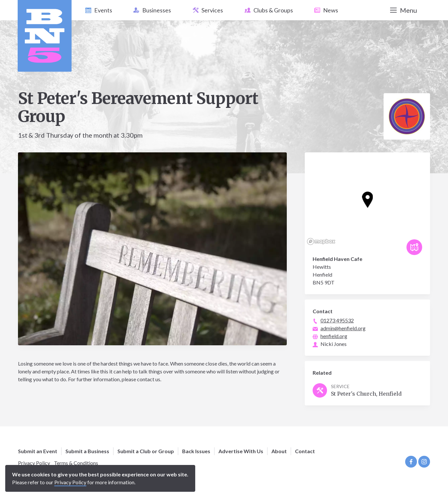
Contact (305, 451)
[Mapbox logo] (321, 241)
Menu (404, 10)
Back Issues (196, 451)
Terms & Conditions (76, 463)
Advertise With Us (241, 451)
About (279, 451)
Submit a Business (87, 451)
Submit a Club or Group (146, 451)
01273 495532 (337, 320)
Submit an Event (38, 451)
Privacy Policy (34, 463)
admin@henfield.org (343, 328)
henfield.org (334, 336)
